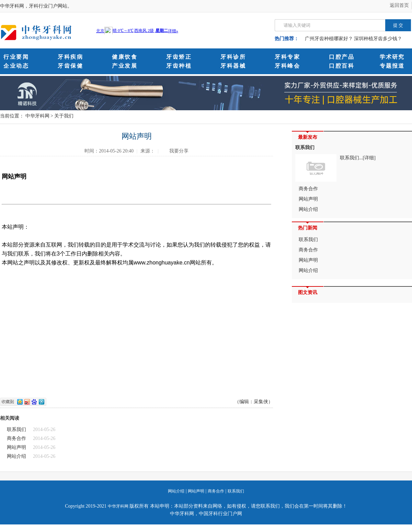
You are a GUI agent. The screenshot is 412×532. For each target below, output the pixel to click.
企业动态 (16, 66)
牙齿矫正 (179, 57)
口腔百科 (342, 66)
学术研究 (392, 57)
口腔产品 (342, 57)
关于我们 (64, 116)
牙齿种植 (179, 66)
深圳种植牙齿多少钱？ (378, 39)
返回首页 (399, 5)
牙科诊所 (233, 57)
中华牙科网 (37, 116)
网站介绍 (16, 456)
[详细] (369, 158)
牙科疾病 (70, 57)
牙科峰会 (287, 66)
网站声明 (16, 447)
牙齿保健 (70, 66)
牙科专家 (287, 57)
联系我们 (16, 429)
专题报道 (392, 66)
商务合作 (16, 438)
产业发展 (125, 66)
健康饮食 (125, 57)
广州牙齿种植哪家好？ (329, 39)
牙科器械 (233, 66)
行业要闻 (16, 57)
